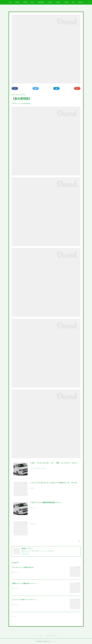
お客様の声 (81, 2)
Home (10, 2)
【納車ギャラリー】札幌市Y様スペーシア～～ (24, 583)
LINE (73, 2)
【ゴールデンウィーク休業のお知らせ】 (23, 567)
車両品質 (17, 2)
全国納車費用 (41, 2)
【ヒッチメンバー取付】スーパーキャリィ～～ (25, 600)
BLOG (32, 2)
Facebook (50, 2)
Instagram (58, 2)
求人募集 (66, 2)
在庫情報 (25, 2)
